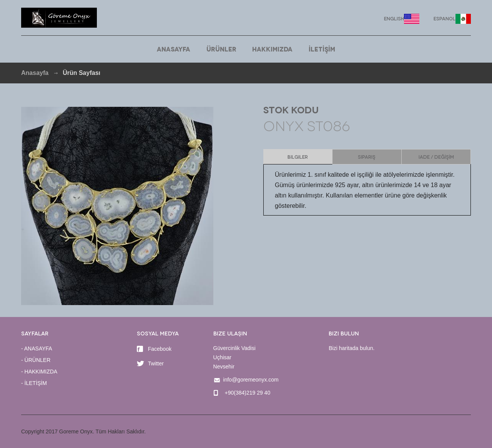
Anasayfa (35, 73)
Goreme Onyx (59, 18)
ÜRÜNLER (221, 49)
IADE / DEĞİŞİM (436, 157)
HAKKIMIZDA (272, 49)
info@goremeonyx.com (251, 380)
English (394, 18)
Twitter (150, 363)
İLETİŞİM (322, 49)
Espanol (445, 18)
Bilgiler (298, 157)
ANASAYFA (174, 49)
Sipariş (367, 157)
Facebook (154, 349)
